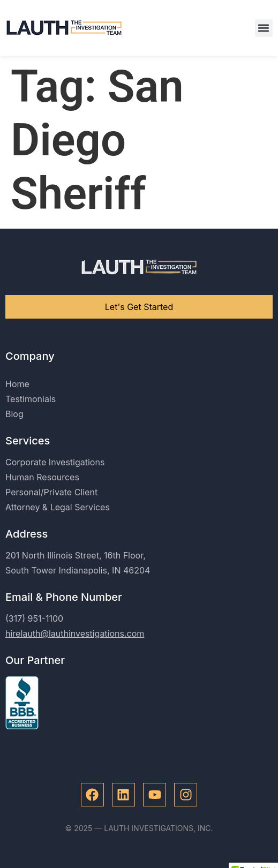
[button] (264, 28)
